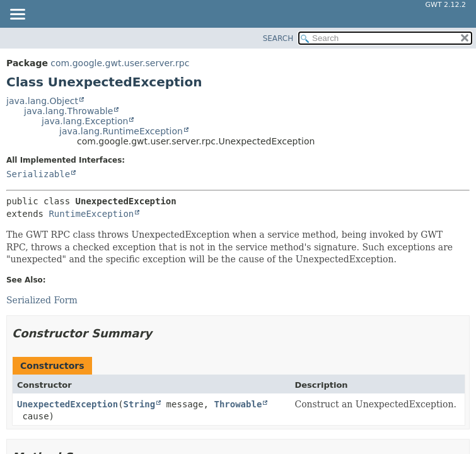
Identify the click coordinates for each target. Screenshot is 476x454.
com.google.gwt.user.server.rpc (120, 63)
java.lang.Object (42, 101)
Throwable (238, 404)
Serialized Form (42, 300)
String (140, 404)
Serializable (38, 174)
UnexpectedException (67, 404)
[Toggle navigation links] (17, 15)
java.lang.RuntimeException (121, 131)
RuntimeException (91, 214)
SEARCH (278, 38)
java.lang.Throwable (68, 111)
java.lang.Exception (85, 121)
